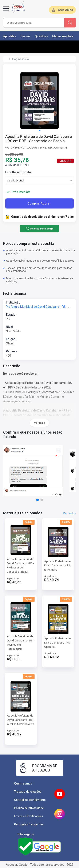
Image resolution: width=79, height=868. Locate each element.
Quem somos (23, 783)
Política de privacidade (29, 808)
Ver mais (39, 423)
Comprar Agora (38, 203)
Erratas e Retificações (29, 816)
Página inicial (21, 59)
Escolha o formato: (19, 172)
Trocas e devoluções (28, 792)
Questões (41, 36)
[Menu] (6, 11)
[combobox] (34, 23)
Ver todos (69, 513)
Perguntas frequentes (29, 824)
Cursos (25, 36)
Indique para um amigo (39, 229)
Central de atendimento (30, 800)
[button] (40, 130)
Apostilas (10, 36)
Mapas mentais (63, 36)
